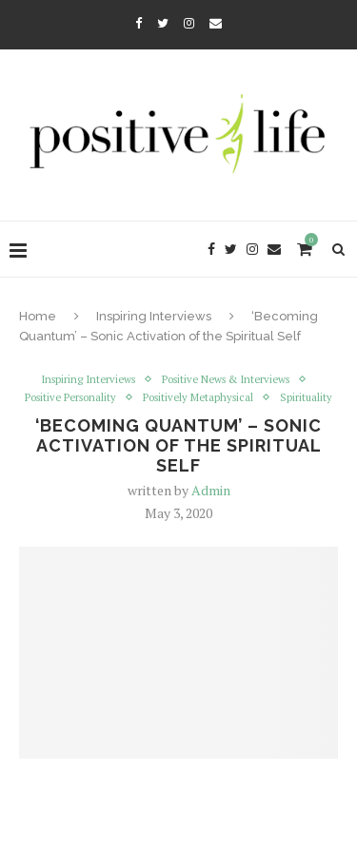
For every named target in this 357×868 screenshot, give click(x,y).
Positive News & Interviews (226, 380)
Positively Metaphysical (198, 398)
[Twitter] (163, 23)
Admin (211, 490)
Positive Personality (70, 398)
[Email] (216, 23)
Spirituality (306, 398)
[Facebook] (139, 23)
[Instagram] (189, 23)
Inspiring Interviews (154, 316)
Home (38, 316)
